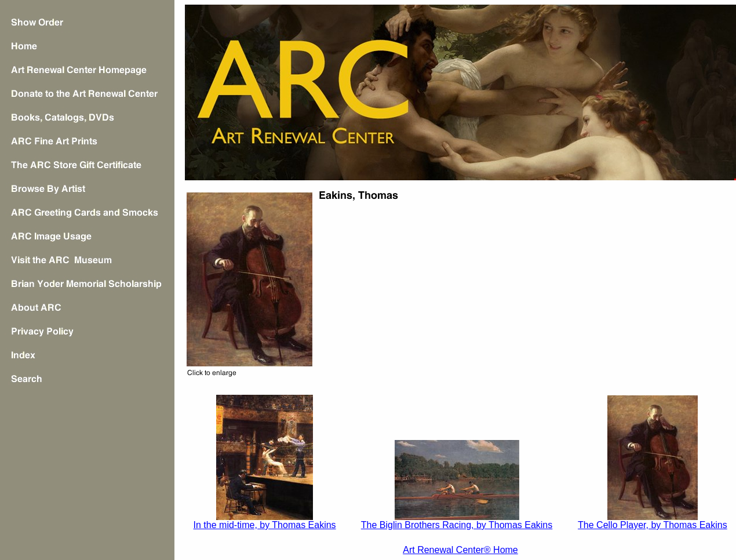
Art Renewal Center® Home (460, 550)
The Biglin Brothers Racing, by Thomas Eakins (457, 525)
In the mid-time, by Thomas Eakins (265, 525)
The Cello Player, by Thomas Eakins (653, 525)
